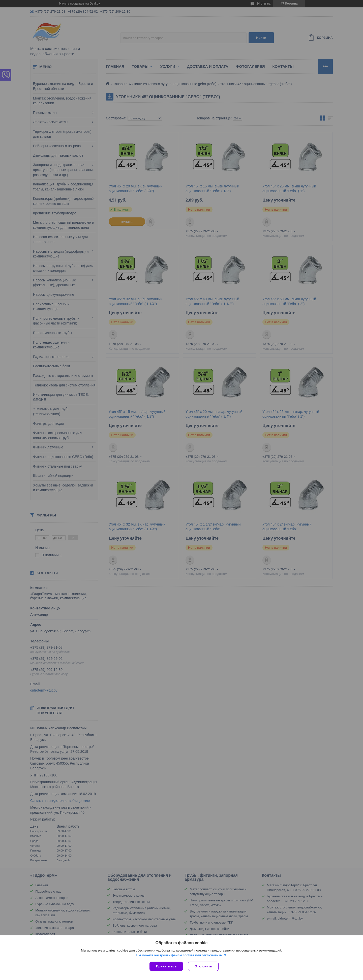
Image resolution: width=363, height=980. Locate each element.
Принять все (166, 966)
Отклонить (203, 966)
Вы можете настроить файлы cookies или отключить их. (180, 955)
